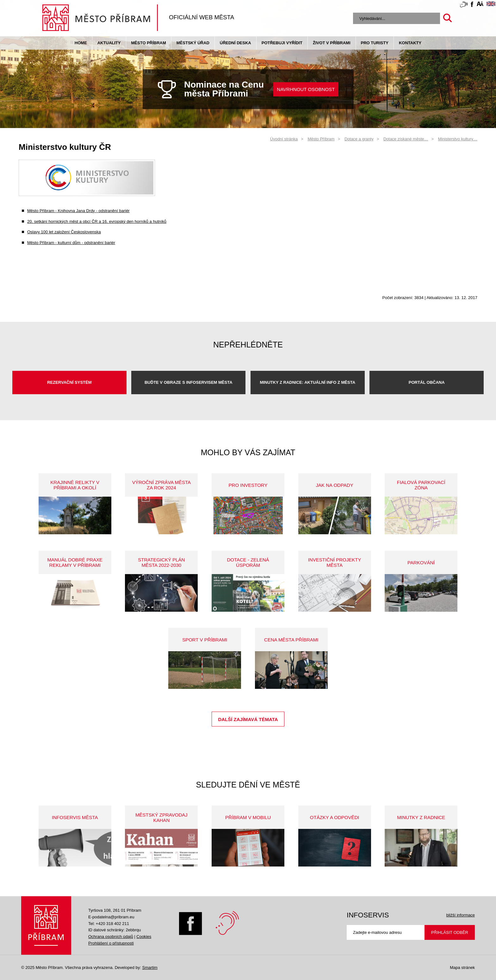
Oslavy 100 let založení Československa (64, 232)
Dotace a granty (359, 139)
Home (81, 43)
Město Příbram (149, 43)
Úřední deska (236, 43)
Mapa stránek (462, 968)
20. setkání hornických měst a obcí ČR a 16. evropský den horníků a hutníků (97, 221)
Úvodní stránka (284, 139)
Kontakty (410, 43)
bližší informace (461, 915)
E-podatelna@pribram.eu (111, 917)
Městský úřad (193, 43)
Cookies (144, 937)
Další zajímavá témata (248, 719)
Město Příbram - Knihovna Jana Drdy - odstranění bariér (78, 211)
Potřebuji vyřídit (282, 43)
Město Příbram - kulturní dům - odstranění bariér (71, 243)
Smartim (150, 968)
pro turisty (375, 43)
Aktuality (109, 43)
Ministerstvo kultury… (458, 139)
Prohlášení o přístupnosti (111, 943)
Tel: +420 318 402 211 (109, 924)
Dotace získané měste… (406, 139)
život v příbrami (332, 43)
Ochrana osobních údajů (111, 937)
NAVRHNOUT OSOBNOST (306, 89)
